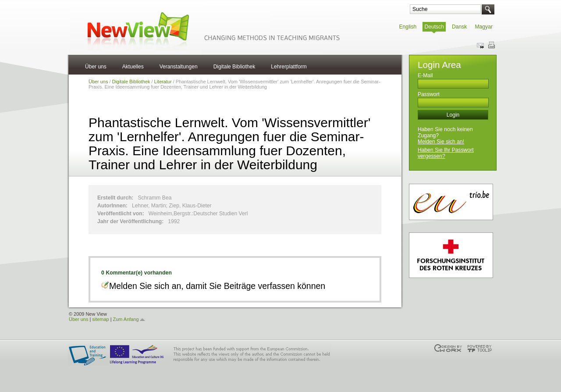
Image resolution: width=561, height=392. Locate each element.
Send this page (481, 45)
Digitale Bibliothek (234, 67)
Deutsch (434, 27)
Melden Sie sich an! (441, 142)
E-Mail (425, 75)
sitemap (100, 319)
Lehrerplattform (289, 67)
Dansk (459, 27)
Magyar (484, 27)
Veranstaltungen (179, 67)
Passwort (429, 94)
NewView (212, 30)
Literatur (163, 82)
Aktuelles (133, 67)
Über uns (96, 67)
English (408, 27)
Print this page (491, 45)
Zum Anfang (126, 319)
